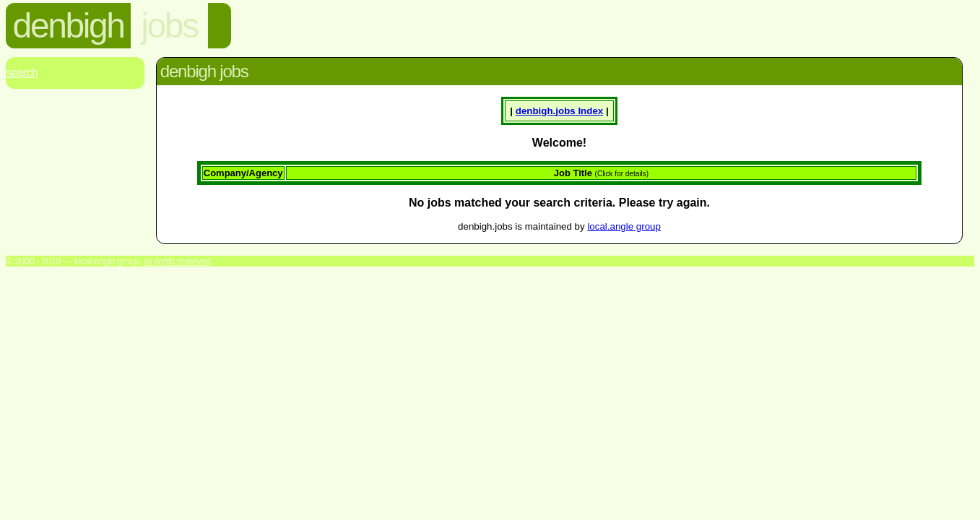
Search (22, 73)
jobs (169, 26)
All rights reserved (177, 261)
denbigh (69, 26)
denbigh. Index (559, 111)
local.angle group (624, 226)
